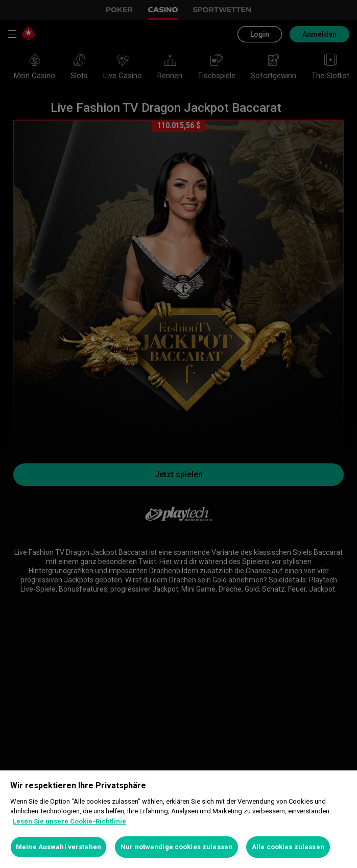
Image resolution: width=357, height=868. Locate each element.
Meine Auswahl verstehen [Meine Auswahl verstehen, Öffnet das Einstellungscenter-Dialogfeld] (58, 847)
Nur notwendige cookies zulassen (176, 847)
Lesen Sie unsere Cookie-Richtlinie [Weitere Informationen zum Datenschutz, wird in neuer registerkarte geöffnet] (69, 821)
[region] (178, 819)
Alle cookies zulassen (288, 847)
